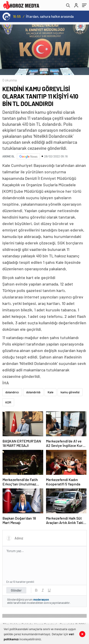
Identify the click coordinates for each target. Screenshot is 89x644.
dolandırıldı (33, 392)
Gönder (16, 590)
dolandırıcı (12, 392)
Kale (51, 392)
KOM (8, 402)
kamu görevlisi (70, 392)
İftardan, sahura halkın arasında (50, 16)
